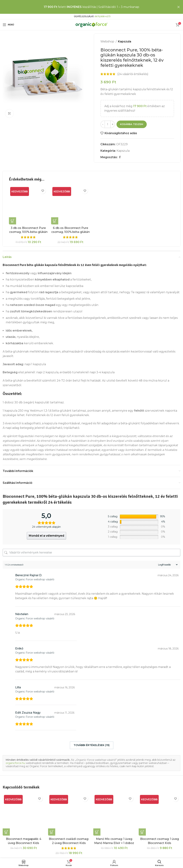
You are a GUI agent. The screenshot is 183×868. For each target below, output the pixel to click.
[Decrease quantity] (103, 124)
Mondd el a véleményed (46, 536)
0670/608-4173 (103, 16)
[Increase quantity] (112, 124)
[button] (13, 221)
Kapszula (125, 41)
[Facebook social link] (120, 157)
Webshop (107, 41)
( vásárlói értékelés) (133, 74)
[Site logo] (92, 24)
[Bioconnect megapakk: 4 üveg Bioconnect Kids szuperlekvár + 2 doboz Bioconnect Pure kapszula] (24, 815)
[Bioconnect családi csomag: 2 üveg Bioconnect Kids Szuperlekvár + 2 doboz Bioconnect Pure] (69, 815)
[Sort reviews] (167, 565)
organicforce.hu (15, 763)
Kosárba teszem (132, 124)
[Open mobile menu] (8, 25)
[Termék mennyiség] (108, 124)
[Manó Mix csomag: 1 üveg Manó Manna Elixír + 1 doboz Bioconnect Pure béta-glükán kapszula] (114, 815)
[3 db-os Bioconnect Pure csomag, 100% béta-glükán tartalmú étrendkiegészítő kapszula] (28, 205)
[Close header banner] (179, 7)
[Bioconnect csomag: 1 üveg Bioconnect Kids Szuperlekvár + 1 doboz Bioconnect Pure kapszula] (160, 815)
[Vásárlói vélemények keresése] (91, 553)
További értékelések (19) (92, 745)
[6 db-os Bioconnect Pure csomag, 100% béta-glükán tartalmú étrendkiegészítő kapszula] (70, 205)
